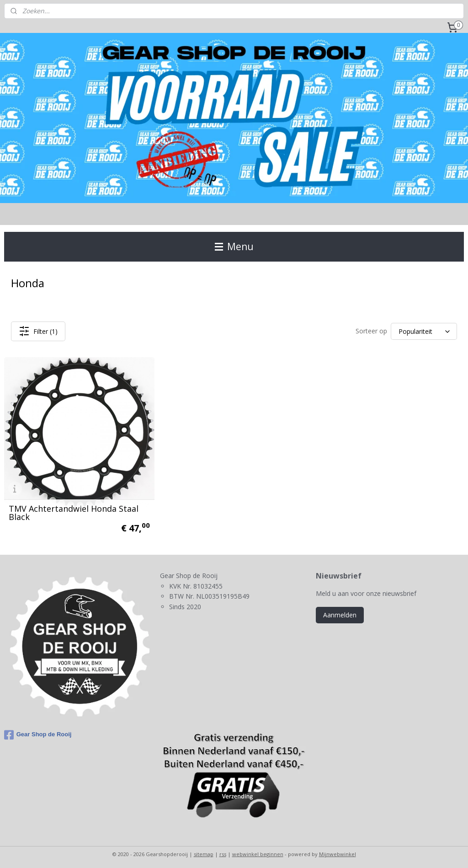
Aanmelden (340, 612)
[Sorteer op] (424, 331)
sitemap (204, 851)
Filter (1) (38, 331)
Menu (234, 246)
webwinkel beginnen (258, 851)
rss (223, 851)
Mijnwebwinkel (338, 851)
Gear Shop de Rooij (38, 732)
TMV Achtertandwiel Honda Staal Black (74, 510)
